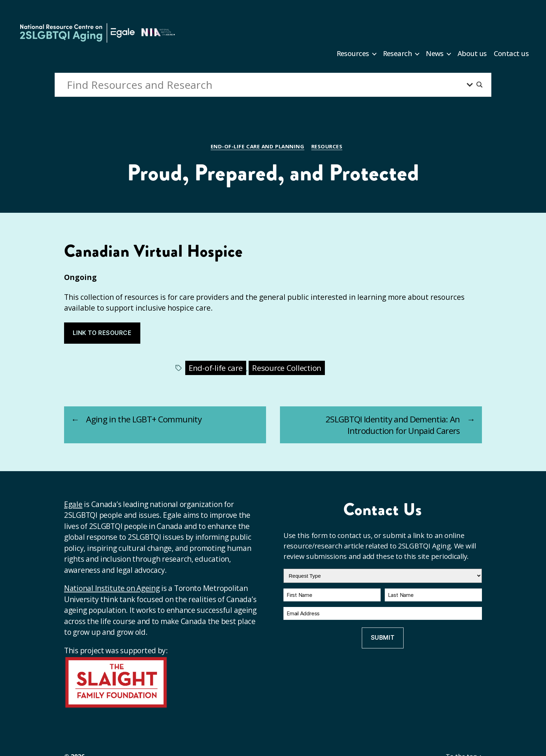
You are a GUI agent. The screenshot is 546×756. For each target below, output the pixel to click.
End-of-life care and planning (258, 146)
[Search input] (265, 85)
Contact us (511, 54)
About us (472, 54)
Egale (73, 504)
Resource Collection (287, 368)
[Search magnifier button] (479, 85)
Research (398, 54)
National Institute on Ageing (112, 588)
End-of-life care (216, 368)
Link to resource (102, 333)
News (435, 54)
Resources (353, 54)
